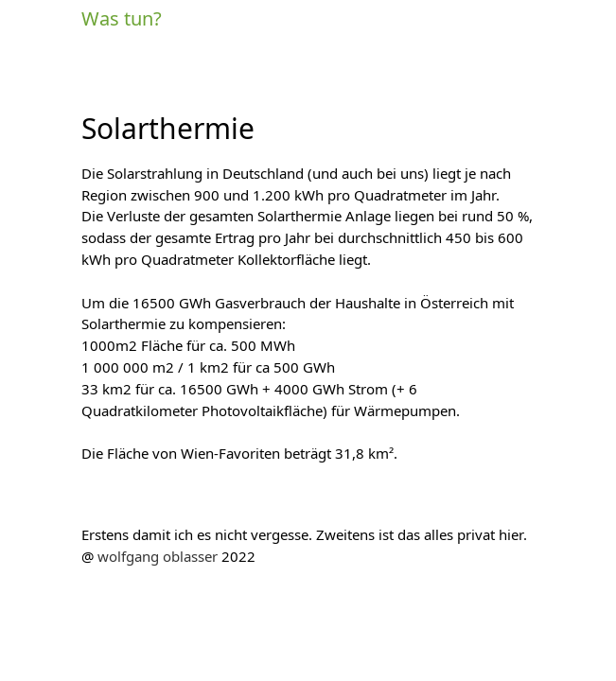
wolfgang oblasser (158, 557)
